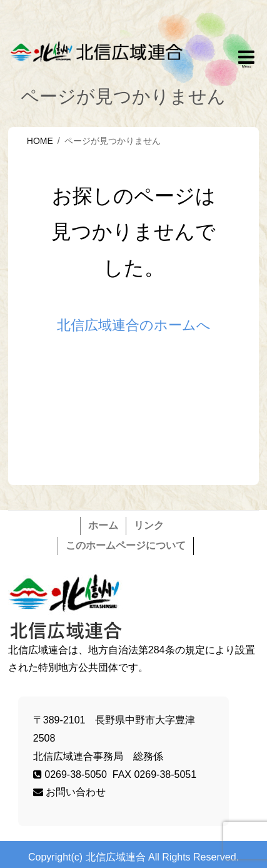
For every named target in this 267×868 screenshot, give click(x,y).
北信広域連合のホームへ (134, 325)
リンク (149, 525)
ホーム (103, 525)
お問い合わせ (69, 792)
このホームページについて (126, 545)
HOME (40, 141)
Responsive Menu (246, 59)
